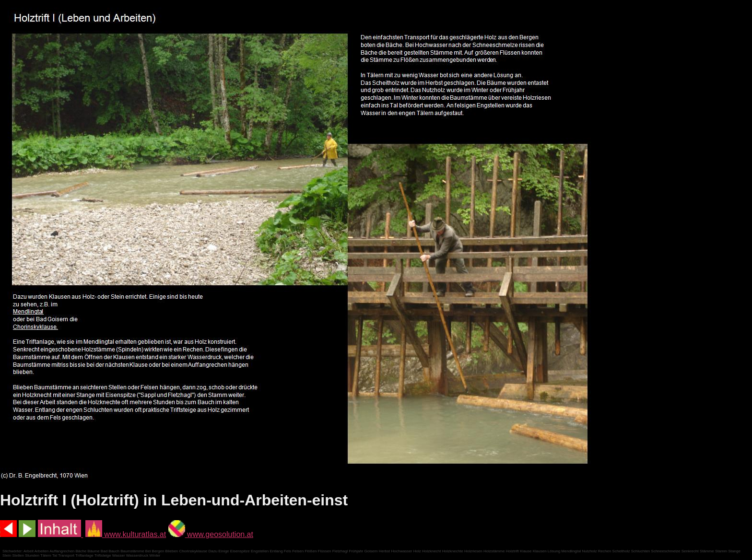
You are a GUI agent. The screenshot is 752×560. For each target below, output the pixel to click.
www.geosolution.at (211, 534)
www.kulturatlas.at (126, 534)
